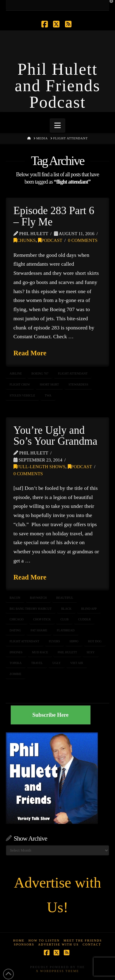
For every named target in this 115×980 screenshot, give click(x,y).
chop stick (42, 619)
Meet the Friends (83, 941)
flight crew (20, 384)
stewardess (78, 384)
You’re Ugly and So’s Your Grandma (55, 436)
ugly (57, 663)
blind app (89, 609)
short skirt (49, 384)
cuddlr (84, 619)
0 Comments (83, 240)
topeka (15, 663)
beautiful (65, 598)
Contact (92, 944)
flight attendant (73, 373)
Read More (30, 353)
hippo (74, 641)
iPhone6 (16, 652)
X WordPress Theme (57, 971)
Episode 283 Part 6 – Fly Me (54, 216)
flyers (54, 641)
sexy (90, 652)
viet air (77, 663)
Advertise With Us (58, 944)
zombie (15, 674)
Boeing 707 (40, 373)
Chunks (25, 240)
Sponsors (24, 944)
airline (16, 373)
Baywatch (38, 598)
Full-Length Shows (40, 467)
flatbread (66, 630)
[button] (57, 126)
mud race (40, 652)
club (65, 619)
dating (15, 630)
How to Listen (44, 941)
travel (37, 663)
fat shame (39, 630)
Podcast (50, 240)
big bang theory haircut (31, 609)
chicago (17, 619)
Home (19, 941)
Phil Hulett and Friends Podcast (57, 86)
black (66, 609)
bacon (15, 598)
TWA (48, 395)
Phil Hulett (67, 652)
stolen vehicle (22, 395)
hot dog (95, 641)
